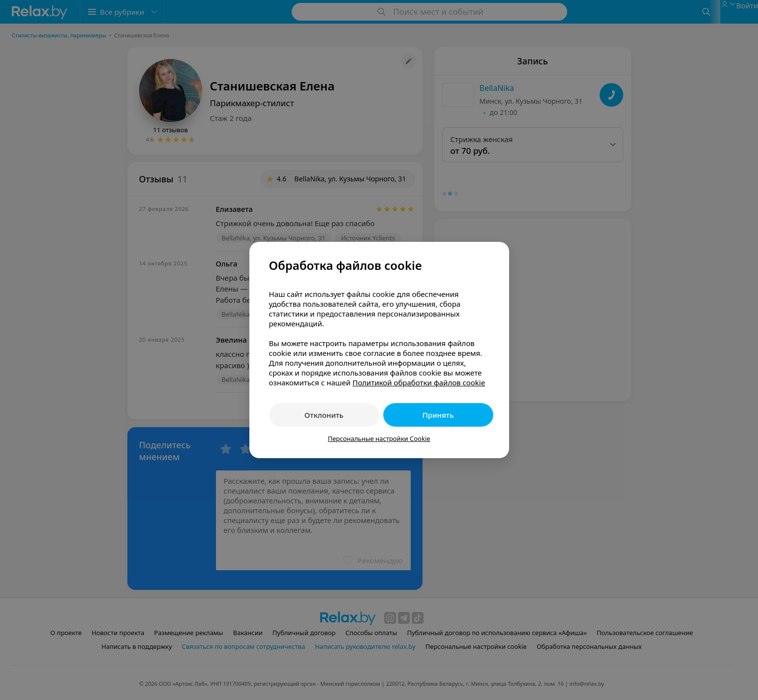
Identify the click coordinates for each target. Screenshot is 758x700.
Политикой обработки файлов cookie (419, 382)
